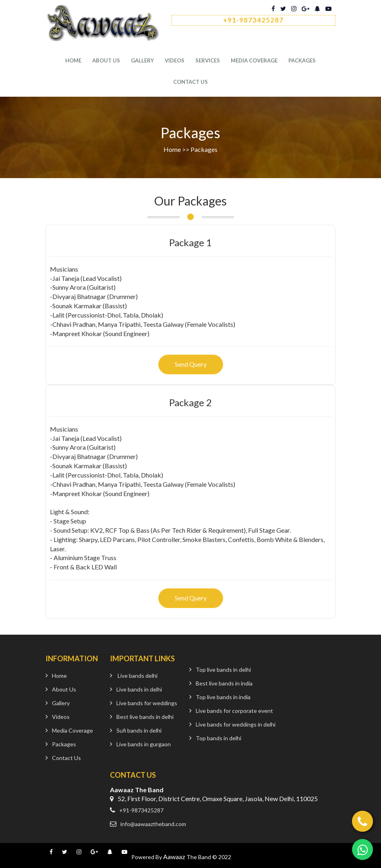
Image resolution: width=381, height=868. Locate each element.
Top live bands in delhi (223, 670)
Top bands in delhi (218, 738)
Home (73, 61)
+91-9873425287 (141, 810)
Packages (302, 61)
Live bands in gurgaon (144, 744)
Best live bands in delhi (145, 717)
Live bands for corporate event (234, 711)
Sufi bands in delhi (139, 730)
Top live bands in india (223, 697)
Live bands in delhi (139, 689)
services (208, 61)
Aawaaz (174, 857)
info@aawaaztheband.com (153, 824)
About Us (106, 61)
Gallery (142, 61)
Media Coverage (254, 61)
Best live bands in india (224, 683)
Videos (175, 61)
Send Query (191, 364)
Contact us (190, 82)
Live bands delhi (138, 676)
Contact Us (66, 758)
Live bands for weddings (147, 703)
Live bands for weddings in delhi (236, 724)
